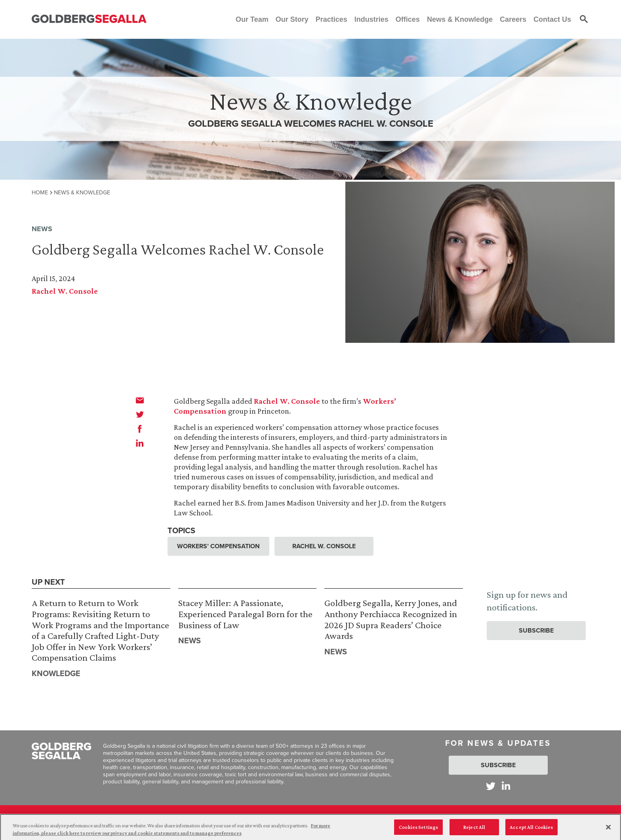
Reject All (474, 830)
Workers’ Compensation (218, 546)
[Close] (608, 830)
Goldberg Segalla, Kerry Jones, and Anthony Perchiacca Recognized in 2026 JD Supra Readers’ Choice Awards (391, 619)
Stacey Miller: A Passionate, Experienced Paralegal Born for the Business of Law (245, 614)
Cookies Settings (418, 830)
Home (40, 192)
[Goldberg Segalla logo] (89, 19)
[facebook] (140, 429)
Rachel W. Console (65, 291)
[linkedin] (140, 443)
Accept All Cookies (531, 830)
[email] (140, 400)
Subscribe (536, 630)
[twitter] (140, 414)
